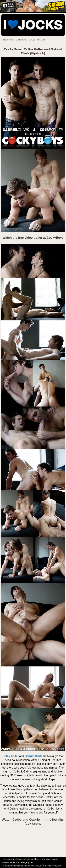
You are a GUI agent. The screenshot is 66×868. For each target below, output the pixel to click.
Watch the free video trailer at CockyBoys (33, 238)
